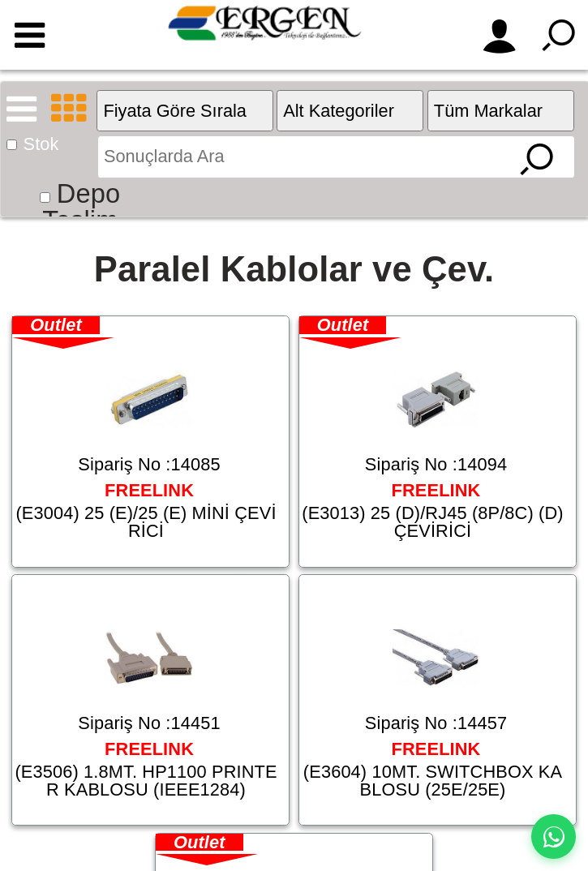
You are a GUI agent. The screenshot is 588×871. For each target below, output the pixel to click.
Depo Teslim (81, 207)
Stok (41, 144)
